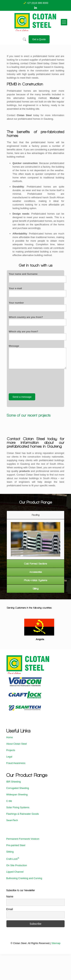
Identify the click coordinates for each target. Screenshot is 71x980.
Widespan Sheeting (17, 795)
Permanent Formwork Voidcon (23, 839)
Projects (11, 750)
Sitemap (56, 943)
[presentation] (37, 381)
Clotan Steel (24, 115)
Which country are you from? (37, 321)
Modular (55, 98)
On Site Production (17, 865)
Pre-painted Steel (16, 845)
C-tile (9, 801)
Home (10, 737)
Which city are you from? (37, 335)
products (25, 471)
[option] (35, 539)
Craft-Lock (13, 859)
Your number (37, 306)
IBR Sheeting (14, 782)
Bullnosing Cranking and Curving (24, 878)
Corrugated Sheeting (18, 788)
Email (10, 909)
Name (10, 896)
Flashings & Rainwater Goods (23, 814)
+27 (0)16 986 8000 (37, 3)
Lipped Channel (15, 872)
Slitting (10, 852)
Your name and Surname (37, 278)
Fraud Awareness (16, 763)
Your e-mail (37, 292)
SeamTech (12, 820)
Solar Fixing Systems (18, 807)
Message (37, 357)
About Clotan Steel (16, 744)
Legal (9, 757)
